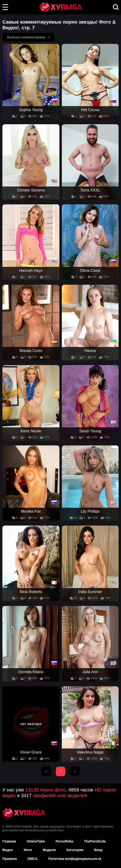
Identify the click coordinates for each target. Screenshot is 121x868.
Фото (28, 850)
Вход (98, 850)
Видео (8, 850)
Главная (9, 841)
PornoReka (64, 841)
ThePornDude (95, 841)
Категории (75, 850)
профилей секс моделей (60, 796)
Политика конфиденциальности (75, 859)
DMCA (32, 859)
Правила (10, 859)
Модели (49, 850)
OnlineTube (36, 841)
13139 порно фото (45, 790)
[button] (5, 7)
